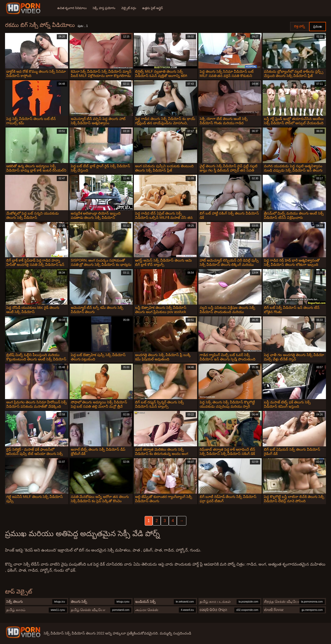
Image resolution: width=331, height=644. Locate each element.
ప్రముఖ (318, 26)
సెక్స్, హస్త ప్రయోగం (104, 8)
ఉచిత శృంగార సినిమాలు (72, 8)
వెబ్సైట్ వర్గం (129, 8)
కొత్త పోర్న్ (299, 26)
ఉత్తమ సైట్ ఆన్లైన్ (152, 8)
